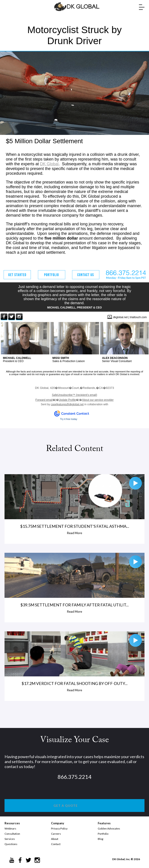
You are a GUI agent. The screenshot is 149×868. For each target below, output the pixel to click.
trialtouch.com (138, 317)
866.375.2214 (74, 777)
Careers (56, 834)
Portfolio (103, 834)
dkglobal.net (120, 317)
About (55, 839)
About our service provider (98, 400)
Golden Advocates (109, 828)
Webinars (10, 828)
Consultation (12, 834)
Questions (11, 844)
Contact (56, 844)
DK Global (49, 164)
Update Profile (67, 400)
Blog (100, 839)
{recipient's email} (74, 395)
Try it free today (69, 419)
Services (10, 839)
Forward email (44, 400)
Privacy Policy (59, 828)
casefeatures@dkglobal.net (67, 404)
